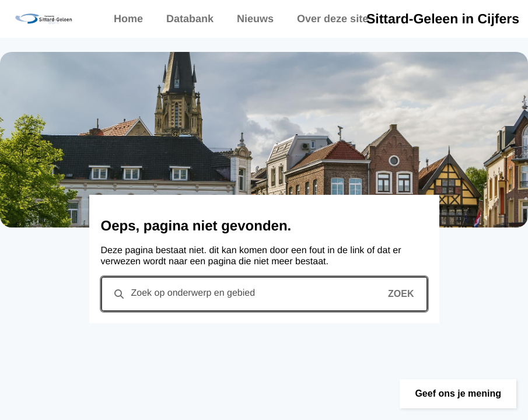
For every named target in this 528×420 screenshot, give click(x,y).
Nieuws (255, 19)
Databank (190, 19)
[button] (458, 394)
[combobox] (264, 294)
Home (128, 19)
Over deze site (333, 19)
